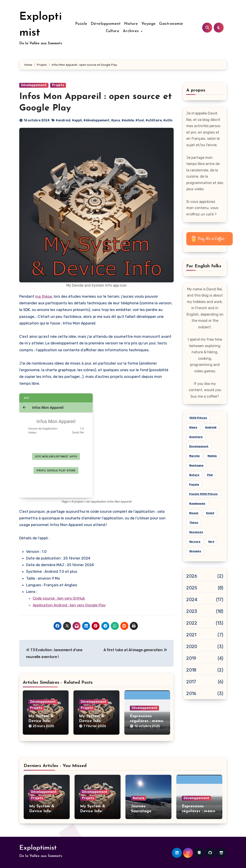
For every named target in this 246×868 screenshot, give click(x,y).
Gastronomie (171, 24)
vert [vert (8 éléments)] (211, 542)
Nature (131, 24)
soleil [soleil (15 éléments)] (210, 513)
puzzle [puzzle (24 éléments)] (194, 484)
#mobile (128, 120)
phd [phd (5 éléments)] (210, 475)
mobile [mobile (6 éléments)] (212, 456)
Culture (118, 31)
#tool (140, 120)
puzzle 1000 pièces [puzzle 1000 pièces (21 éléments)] (203, 494)
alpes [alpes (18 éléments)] (193, 427)
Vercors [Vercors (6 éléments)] (195, 542)
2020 (192, 647)
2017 (191, 682)
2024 (192, 600)
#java (115, 120)
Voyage (149, 24)
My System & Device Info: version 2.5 (41, 721)
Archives (137, 31)
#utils (168, 120)
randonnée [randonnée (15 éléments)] (197, 503)
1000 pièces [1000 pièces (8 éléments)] (198, 418)
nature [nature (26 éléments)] (194, 475)
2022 (192, 623)
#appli (77, 120)
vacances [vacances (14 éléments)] (196, 532)
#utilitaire (154, 120)
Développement (106, 24)
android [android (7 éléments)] (211, 427)
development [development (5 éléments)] (199, 446)
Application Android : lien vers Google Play (69, 605)
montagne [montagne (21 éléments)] (196, 465)
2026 (192, 576)
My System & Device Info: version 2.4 (91, 721)
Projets (58, 85)
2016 (191, 693)
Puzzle (81, 24)
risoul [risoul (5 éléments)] (194, 513)
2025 (192, 588)
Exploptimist (38, 847)
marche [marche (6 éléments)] (194, 456)
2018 (191, 670)
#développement (96, 120)
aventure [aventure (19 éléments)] (196, 437)
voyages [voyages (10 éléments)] (195, 551)
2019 (191, 658)
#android (63, 120)
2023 (192, 611)
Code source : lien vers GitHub (59, 598)
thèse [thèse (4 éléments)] (194, 522)
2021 (191, 635)
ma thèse (44, 296)
